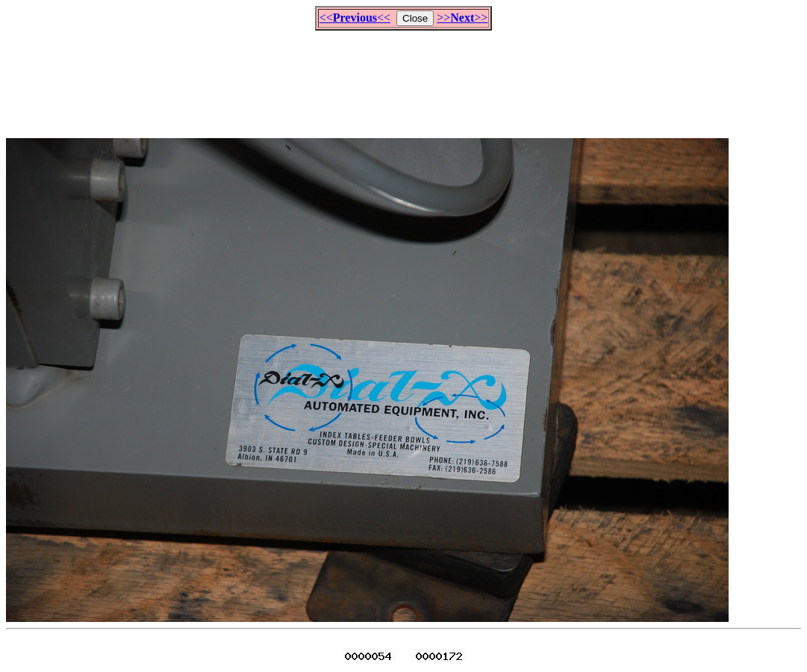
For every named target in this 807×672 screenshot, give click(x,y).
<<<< (355, 18)
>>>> (462, 18)
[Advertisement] (404, 78)
